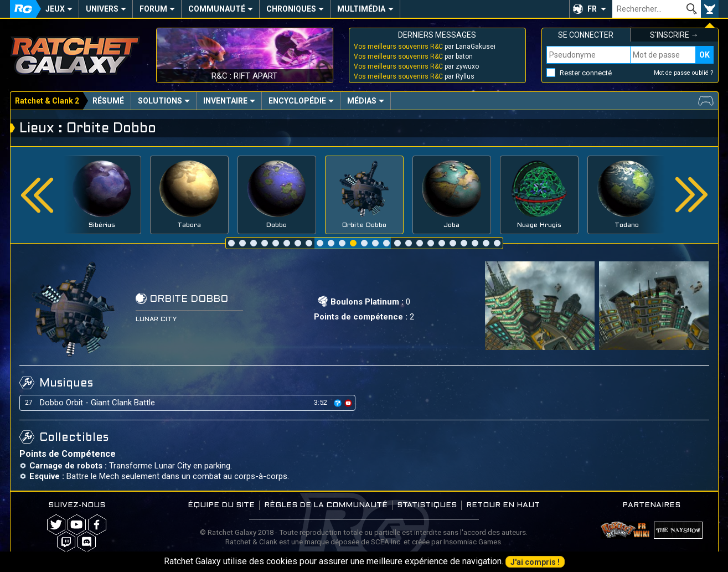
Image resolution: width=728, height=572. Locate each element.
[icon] (338, 403)
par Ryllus (414, 76)
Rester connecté (586, 73)
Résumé (108, 101)
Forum (153, 9)
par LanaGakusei (425, 47)
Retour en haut (503, 505)
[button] (591, 9)
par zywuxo (416, 66)
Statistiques (427, 505)
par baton (413, 56)
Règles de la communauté (326, 505)
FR (592, 9)
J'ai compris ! (535, 562)
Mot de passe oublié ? (684, 73)
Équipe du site (221, 505)
